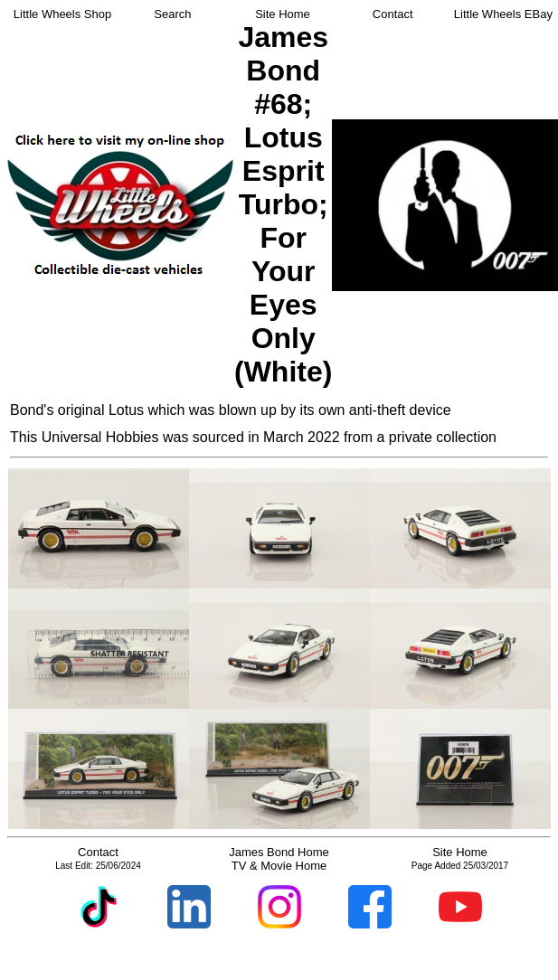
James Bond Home (279, 852)
